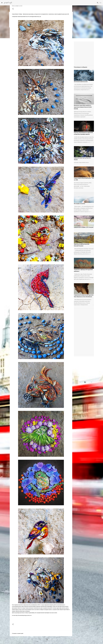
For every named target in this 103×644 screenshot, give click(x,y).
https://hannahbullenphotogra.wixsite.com (24, 615)
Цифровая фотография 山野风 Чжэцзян (84, 227)
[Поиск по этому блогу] (94, 3)
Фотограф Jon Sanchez (79, 204)
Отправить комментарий (18, 633)
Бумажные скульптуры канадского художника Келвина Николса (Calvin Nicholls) (83, 107)
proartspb (8, 3)
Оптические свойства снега (81, 82)
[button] (13, 9)
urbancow (57, 642)
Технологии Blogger (51, 639)
